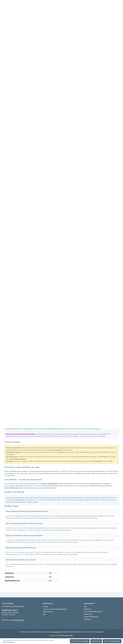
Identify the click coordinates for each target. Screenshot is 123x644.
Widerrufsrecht (48, 612)
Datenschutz (88, 614)
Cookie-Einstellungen (91, 617)
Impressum (88, 619)
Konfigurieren (96, 641)
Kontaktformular (19, 620)
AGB (44, 614)
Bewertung (88, 609)
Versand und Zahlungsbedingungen (55, 609)
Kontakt (45, 607)
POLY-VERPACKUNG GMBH (93, 612)
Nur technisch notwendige (80, 641)
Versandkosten (56, 632)
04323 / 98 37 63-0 (10, 610)
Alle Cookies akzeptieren (112, 641)
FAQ (85, 607)
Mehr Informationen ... (9, 642)
